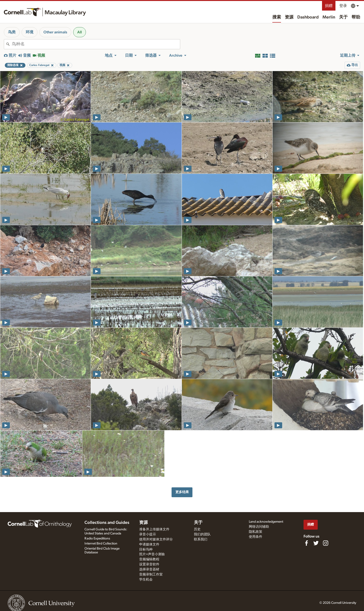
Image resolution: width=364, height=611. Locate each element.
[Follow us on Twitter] (316, 543)
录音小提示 (148, 534)
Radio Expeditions (97, 538)
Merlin (329, 17)
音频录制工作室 (151, 575)
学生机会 (146, 580)
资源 (289, 17)
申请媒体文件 (149, 544)
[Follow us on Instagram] (326, 543)
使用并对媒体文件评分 (156, 539)
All (80, 32)
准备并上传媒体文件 (154, 529)
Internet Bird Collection (101, 544)
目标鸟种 (146, 550)
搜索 (277, 17)
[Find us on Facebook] (306, 543)
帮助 (356, 17)
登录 (343, 6)
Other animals (55, 32)
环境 (30, 32)
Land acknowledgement (266, 522)
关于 (343, 17)
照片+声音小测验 (152, 554)
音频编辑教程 (149, 559)
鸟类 (12, 32)
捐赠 (329, 6)
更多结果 (182, 492)
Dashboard (308, 17)
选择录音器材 (149, 569)
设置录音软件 (149, 564)
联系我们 (201, 539)
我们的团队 (202, 534)
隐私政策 (256, 532)
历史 (197, 529)
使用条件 (256, 537)
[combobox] (96, 44)
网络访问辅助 (259, 527)
